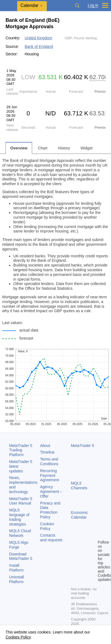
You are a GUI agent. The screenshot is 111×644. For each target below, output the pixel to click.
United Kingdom (38, 38)
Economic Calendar (79, 515)
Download (21, 556)
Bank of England (39, 46)
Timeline (47, 452)
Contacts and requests (51, 538)
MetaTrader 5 (82, 446)
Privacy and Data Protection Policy (50, 510)
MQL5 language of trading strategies (19, 517)
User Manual (21, 501)
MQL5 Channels (79, 486)
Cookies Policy (47, 526)
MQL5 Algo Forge (19, 545)
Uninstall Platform (17, 579)
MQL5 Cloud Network (20, 533)
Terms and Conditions (49, 461)
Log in (93, 5)
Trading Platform (21, 450)
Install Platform (16, 568)
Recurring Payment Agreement (50, 475)
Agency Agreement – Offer (51, 492)
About (45, 446)
